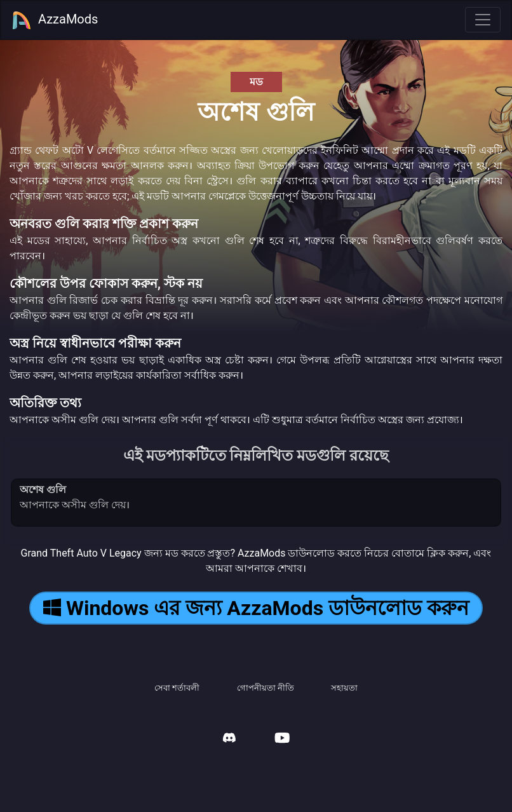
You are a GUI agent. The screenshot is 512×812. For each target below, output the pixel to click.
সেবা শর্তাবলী (177, 688)
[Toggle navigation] (483, 20)
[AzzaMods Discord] (229, 739)
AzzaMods (55, 20)
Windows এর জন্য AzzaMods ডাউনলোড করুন (256, 608)
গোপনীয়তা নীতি (266, 688)
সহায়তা (344, 688)
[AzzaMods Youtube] (282, 739)
